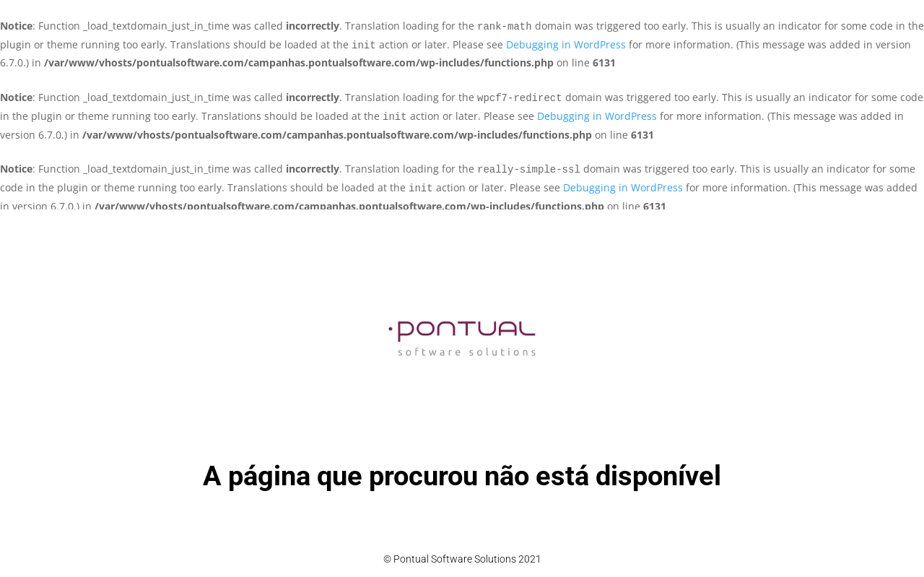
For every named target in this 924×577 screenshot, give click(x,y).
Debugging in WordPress (566, 44)
